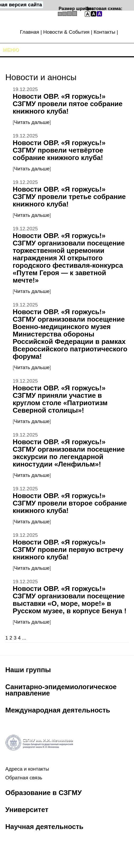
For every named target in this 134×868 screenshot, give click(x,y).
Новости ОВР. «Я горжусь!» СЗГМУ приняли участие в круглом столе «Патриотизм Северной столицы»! (60, 399)
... (24, 638)
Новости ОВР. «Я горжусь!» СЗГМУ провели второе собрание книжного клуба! (70, 503)
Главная (30, 32)
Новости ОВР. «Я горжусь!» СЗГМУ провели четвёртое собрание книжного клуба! (59, 150)
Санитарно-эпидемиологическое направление (61, 690)
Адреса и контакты (27, 769)
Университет (27, 810)
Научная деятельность (44, 827)
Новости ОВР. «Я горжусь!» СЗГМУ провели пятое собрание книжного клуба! (68, 104)
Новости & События (66, 32)
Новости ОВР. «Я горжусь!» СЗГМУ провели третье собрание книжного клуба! (69, 197)
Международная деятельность (58, 710)
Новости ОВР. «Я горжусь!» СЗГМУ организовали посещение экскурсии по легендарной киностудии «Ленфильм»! (69, 453)
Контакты (104, 32)
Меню (11, 50)
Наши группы (28, 670)
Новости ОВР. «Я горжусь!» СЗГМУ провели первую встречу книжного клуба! (68, 550)
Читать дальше (32, 122)
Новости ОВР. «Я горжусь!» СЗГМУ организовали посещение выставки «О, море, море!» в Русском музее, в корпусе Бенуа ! (70, 600)
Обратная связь (24, 778)
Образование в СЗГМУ (43, 793)
